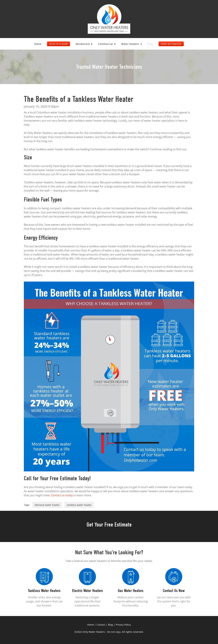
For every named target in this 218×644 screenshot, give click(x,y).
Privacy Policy (123, 625)
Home (38, 44)
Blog (150, 44)
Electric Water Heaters (87, 591)
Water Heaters (131, 44)
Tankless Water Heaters (44, 591)
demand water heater (47, 505)
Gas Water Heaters (131, 591)
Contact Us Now (174, 591)
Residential (84, 44)
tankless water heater (79, 505)
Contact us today (62, 495)
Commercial (107, 44)
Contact (101, 625)
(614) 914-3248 (59, 44)
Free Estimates (171, 44)
